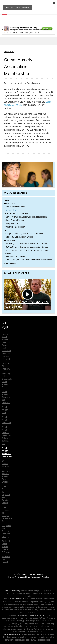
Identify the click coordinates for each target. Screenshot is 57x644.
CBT (6, 231)
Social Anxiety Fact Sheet (16, 220)
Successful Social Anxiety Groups (19, 237)
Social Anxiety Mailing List (6, 420)
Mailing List (10, 263)
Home (7, 200)
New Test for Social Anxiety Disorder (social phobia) (26, 217)
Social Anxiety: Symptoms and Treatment (6, 397)
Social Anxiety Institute (16, 599)
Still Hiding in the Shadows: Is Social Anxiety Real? (26, 244)
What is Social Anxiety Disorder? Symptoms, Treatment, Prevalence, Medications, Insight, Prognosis (7, 347)
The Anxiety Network (12, 634)
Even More (9, 241)
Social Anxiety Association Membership (7, 452)
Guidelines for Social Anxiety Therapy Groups (6, 476)
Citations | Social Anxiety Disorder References (6, 547)
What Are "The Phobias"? (6, 366)
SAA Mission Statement (15, 207)
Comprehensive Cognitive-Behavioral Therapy (6, 531)
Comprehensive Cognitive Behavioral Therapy (24, 234)
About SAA (9, 52)
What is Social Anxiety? (16, 214)
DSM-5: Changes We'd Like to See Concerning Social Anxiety (27, 252)
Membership (10, 210)
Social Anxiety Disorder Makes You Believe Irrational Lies (29, 260)
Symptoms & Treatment (15, 224)
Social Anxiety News (5, 410)
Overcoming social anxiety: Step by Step (33, 615)
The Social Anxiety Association (18, 591)
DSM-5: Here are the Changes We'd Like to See (7, 514)
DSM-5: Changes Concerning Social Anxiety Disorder (27, 247)
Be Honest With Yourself (15, 256)
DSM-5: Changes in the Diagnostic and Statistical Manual (6, 495)
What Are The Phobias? (15, 227)
